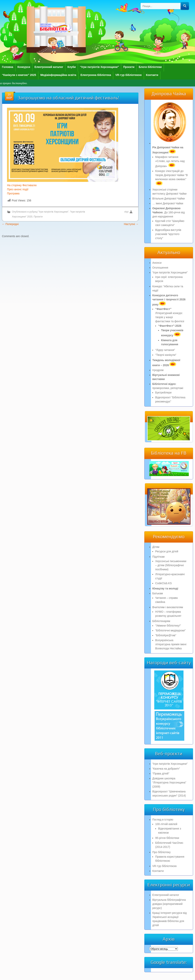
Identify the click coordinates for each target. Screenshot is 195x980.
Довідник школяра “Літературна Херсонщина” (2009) (169, 782)
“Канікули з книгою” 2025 (19, 75)
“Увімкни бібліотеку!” (168, 626)
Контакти (152, 75)
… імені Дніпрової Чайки (168, 203)
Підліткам (158, 557)
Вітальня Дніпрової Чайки (168, 198)
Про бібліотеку (161, 852)
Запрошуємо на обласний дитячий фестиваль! (68, 98)
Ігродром (158, 370)
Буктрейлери (163, 393)
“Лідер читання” (165, 350)
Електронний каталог (49, 67)
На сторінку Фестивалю (22, 185)
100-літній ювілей (166, 824)
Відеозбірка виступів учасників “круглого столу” (168, 234)
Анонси (157, 263)
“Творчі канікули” (166, 355)
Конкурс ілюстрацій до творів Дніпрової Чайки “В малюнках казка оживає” (172, 177)
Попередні (10, 224)
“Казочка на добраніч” (166, 769)
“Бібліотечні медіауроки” (170, 630)
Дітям (156, 547)
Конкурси (24, 67)
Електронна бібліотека (96, 75)
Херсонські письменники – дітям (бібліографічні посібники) (171, 565)
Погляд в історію (163, 820)
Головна (8, 67)
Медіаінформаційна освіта (58, 75)
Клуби (72, 67)
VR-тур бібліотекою (128, 75)
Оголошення (160, 268)
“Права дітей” (161, 773)
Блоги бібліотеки (150, 67)
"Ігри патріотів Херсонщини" (53, 212)
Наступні (131, 224)
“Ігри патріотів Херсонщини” (99, 67)
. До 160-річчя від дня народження (168, 212)
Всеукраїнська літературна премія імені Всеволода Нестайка (171, 644)
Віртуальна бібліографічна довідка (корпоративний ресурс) (169, 904)
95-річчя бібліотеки (167, 838)
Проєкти (129, 67)
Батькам (158, 593)
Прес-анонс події (18, 189)
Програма (13, 193)
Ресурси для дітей (167, 551)
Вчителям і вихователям (168, 607)
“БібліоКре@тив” (166, 635)
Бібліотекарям (161, 621)
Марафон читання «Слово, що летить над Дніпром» (170, 162)
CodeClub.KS (164, 583)
